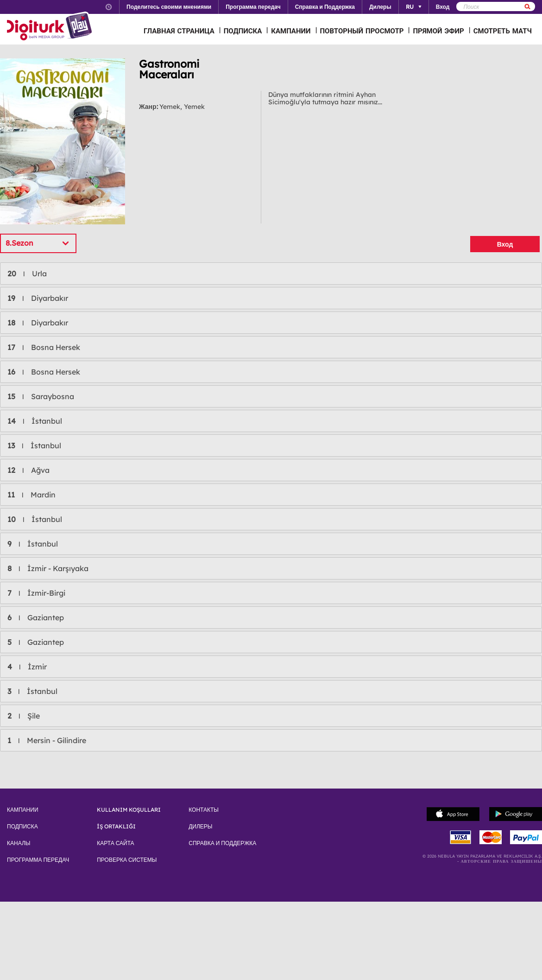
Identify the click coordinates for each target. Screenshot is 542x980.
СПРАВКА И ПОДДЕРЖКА (222, 843)
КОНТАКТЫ (204, 810)
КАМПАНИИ (291, 31)
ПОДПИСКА (243, 31)
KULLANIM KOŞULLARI (129, 810)
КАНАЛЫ (19, 843)
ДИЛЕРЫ (200, 827)
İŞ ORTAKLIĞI (116, 827)
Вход (505, 244)
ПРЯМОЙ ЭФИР (438, 31)
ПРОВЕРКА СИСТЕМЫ (127, 860)
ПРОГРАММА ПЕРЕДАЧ (38, 860)
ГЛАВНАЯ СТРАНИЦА (179, 31)
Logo (51, 27)
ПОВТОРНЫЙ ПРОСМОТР (362, 31)
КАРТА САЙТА (115, 843)
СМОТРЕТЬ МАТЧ (503, 31)
